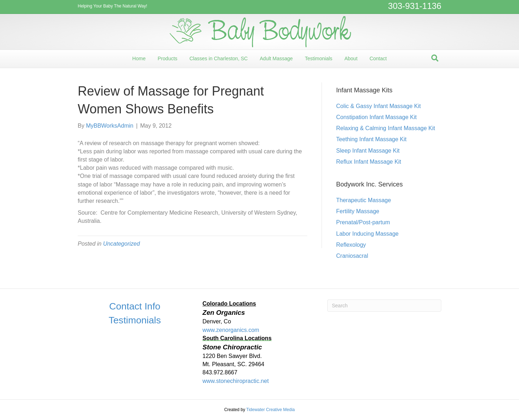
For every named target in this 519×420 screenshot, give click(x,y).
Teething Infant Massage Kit (371, 139)
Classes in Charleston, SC (218, 58)
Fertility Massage (358, 211)
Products (167, 58)
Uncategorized (121, 244)
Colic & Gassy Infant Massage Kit (378, 106)
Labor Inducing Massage (367, 234)
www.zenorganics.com (231, 330)
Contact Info (135, 306)
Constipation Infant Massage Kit (376, 117)
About (351, 58)
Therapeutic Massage (364, 200)
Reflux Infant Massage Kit (369, 162)
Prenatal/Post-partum (363, 222)
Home (139, 58)
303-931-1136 (415, 6)
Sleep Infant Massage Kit (368, 151)
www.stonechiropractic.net (236, 381)
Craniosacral (352, 256)
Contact (378, 58)
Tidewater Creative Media (271, 410)
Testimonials (318, 58)
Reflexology (351, 245)
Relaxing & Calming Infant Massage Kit (386, 128)
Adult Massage (276, 58)
